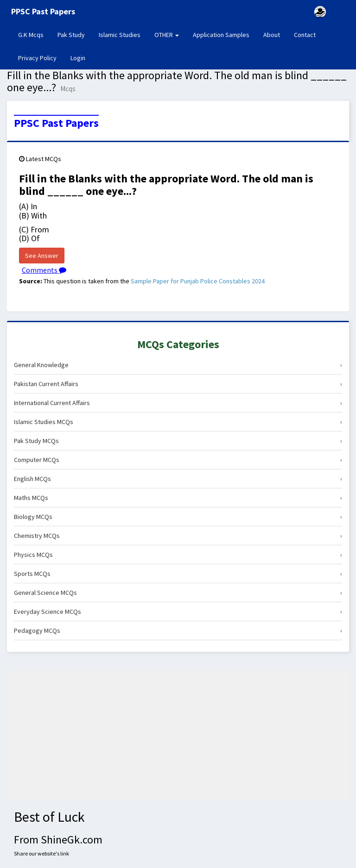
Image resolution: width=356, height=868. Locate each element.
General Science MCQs (178, 593)
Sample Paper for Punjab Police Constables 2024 (198, 281)
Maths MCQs (178, 498)
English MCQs (178, 479)
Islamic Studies (120, 35)
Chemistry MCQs (178, 536)
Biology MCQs (178, 517)
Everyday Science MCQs (178, 612)
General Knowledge (178, 365)
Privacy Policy (37, 58)
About (272, 35)
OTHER (167, 35)
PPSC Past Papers (56, 123)
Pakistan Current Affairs (178, 384)
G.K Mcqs (34, 34)
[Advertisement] (178, 735)
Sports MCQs (178, 574)
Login (78, 58)
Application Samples (221, 35)
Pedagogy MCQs (178, 631)
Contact (305, 35)
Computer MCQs (178, 460)
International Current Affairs (178, 403)
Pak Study (71, 35)
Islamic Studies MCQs (178, 422)
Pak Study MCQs (178, 441)
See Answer (42, 256)
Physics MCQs (178, 555)
